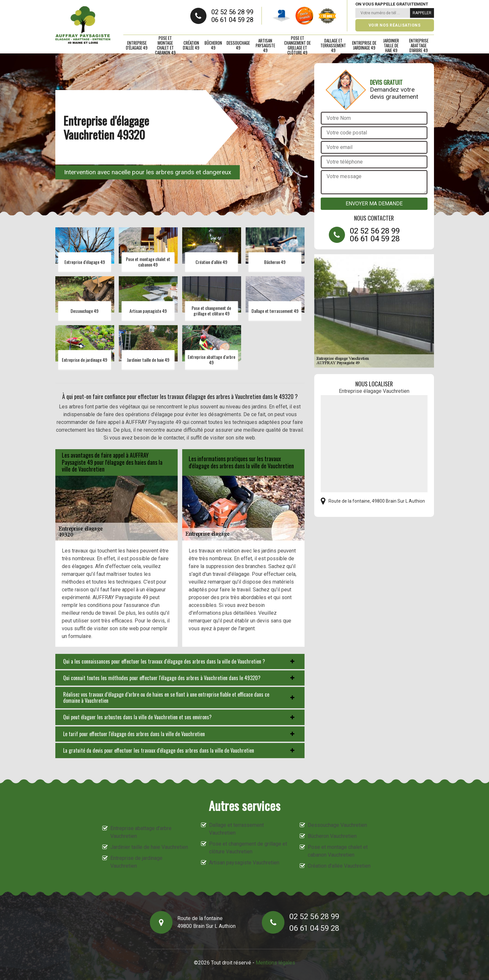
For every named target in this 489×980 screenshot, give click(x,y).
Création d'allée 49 (191, 45)
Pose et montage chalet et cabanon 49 (165, 45)
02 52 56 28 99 (232, 12)
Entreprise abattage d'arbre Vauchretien (141, 832)
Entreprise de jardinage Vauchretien (136, 862)
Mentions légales (275, 963)
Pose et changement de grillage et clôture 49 (297, 45)
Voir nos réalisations (395, 25)
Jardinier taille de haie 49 (391, 45)
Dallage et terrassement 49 (333, 45)
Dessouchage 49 (238, 45)
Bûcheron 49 (213, 45)
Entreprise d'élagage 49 (137, 45)
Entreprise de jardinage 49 (364, 45)
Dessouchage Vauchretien (337, 825)
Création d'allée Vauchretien (339, 866)
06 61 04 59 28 (232, 20)
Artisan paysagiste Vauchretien (244, 863)
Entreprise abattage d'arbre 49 (419, 45)
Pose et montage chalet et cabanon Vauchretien (338, 851)
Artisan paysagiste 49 (265, 45)
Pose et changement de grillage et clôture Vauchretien (248, 848)
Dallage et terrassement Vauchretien (236, 829)
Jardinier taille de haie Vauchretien (149, 847)
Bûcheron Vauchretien (332, 836)
